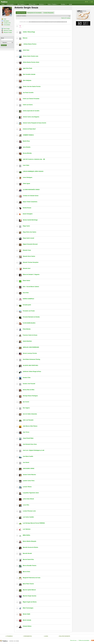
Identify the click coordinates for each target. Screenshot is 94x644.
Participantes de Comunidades (34, 13)
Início (3, 4)
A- (88, 2)
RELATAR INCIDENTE (65, 636)
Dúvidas (63, 4)
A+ (86, 2)
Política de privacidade (84, 640)
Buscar (2, 38)
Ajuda (70, 4)
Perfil (4, 19)
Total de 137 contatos (66, 18)
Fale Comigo (6, 29)
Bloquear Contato (7, 32)
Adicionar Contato (7, 31)
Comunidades (10, 4)
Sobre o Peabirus (52, 4)
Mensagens (5, 21)
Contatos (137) (6, 23)
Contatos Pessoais (21, 13)
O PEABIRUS (9, 636)
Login (92, 2)
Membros (41, 4)
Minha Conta (32, 4)
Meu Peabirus (21, 4)
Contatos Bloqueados (49, 13)
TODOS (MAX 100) (24, 22)
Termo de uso (73, 640)
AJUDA (46, 636)
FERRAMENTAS (28, 636)
